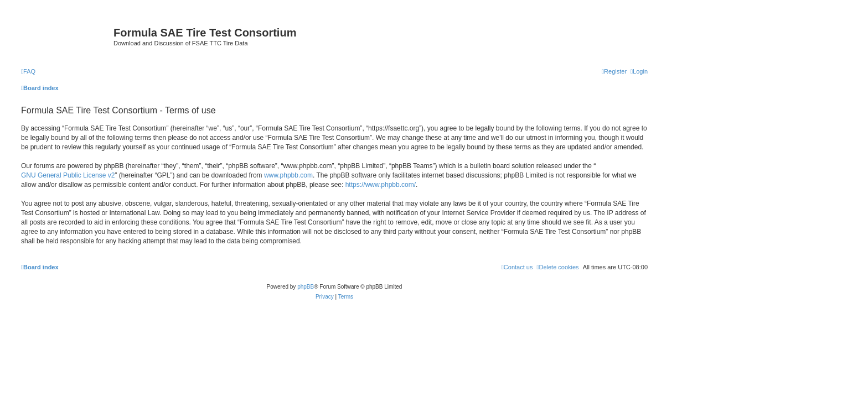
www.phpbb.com (288, 175)
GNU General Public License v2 (68, 175)
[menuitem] (28, 71)
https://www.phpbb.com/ (381, 185)
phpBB (306, 287)
